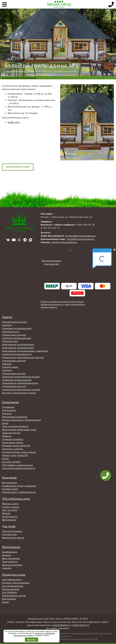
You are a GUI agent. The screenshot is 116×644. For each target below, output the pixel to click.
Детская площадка (12, 531)
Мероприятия (11, 547)
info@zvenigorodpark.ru (65, 242)
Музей (5, 459)
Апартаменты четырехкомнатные (20, 383)
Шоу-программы (11, 558)
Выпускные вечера (12, 565)
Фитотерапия (9, 520)
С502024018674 (61, 625)
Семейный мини (11, 332)
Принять (32, 640)
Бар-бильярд (9, 410)
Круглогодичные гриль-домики (40, 71)
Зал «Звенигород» (12, 579)
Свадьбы (7, 568)
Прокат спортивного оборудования (22, 420)
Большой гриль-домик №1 (16, 446)
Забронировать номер (18, 167)
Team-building (10, 562)
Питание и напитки (13, 449)
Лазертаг (7, 413)
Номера (7, 317)
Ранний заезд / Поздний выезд (19, 492)
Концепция (9, 477)
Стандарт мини (10, 367)
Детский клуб (9, 534)
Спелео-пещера (11, 507)
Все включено (10, 483)
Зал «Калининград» (13, 586)
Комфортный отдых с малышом (19, 486)
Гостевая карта (10, 489)
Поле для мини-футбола (15, 426)
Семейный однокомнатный (17, 328)
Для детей (9, 526)
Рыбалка (7, 436)
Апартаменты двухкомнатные (18, 344)
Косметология (10, 516)
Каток (5, 423)
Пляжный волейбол (13, 439)
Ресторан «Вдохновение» (16, 583)
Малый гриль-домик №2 (15, 455)
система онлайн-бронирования (19, 78)
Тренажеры (8, 407)
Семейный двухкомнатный (17, 338)
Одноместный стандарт (15, 322)
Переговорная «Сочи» (14, 596)
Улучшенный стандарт (14, 335)
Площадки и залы (14, 575)
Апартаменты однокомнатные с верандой (25, 351)
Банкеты (7, 555)
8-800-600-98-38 (85, 225)
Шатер (6, 602)
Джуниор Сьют (10, 341)
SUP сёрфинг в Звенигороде (18, 465)
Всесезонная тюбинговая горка (19, 430)
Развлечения (19, 71)
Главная (8, 71)
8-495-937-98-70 (50, 228)
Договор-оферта (49, 307)
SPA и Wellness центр (16, 499)
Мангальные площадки (15, 417)
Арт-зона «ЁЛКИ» (12, 462)
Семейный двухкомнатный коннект (21, 377)
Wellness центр (10, 504)
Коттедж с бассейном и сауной (19, 393)
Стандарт (7, 325)
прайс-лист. (14, 122)
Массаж (6, 513)
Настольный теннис (13, 442)
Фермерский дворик (13, 538)
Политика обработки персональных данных (62, 302)
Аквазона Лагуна (11, 433)
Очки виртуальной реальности (19, 468)
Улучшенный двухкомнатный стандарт (23, 357)
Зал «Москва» (10, 592)
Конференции (10, 552)
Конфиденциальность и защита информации (63, 304)
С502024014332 (80, 625)
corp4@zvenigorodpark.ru (81, 239)
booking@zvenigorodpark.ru (81, 236)
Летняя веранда (11, 589)
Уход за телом (10, 510)
